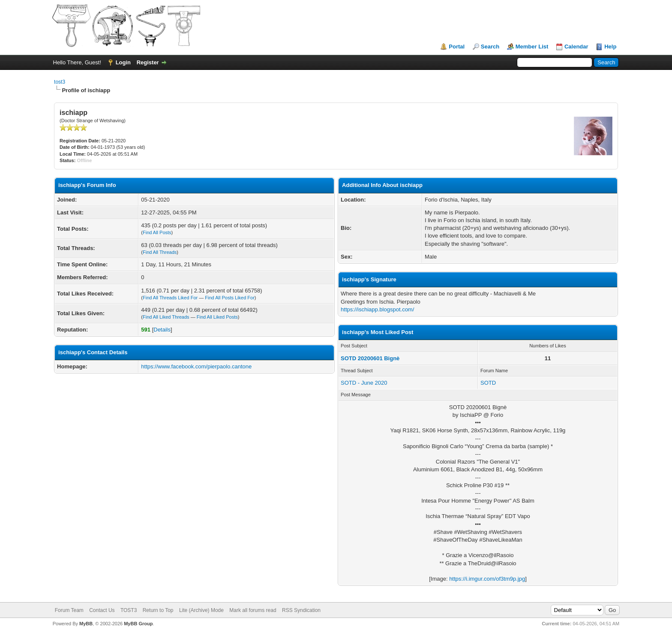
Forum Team (69, 610)
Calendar (576, 47)
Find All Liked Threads (166, 317)
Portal (457, 47)
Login (123, 62)
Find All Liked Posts (217, 317)
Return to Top (158, 610)
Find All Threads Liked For (170, 298)
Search (490, 47)
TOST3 (129, 610)
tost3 (60, 82)
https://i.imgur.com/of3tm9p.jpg (487, 579)
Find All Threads (160, 252)
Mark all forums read (253, 610)
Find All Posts (157, 232)
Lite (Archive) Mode (201, 610)
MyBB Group (138, 624)
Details (162, 330)
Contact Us (102, 610)
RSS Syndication (301, 610)
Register (148, 62)
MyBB (86, 624)
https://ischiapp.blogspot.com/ (377, 309)
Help (610, 47)
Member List (532, 47)
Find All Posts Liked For (230, 298)
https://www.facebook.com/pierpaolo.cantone (196, 366)
